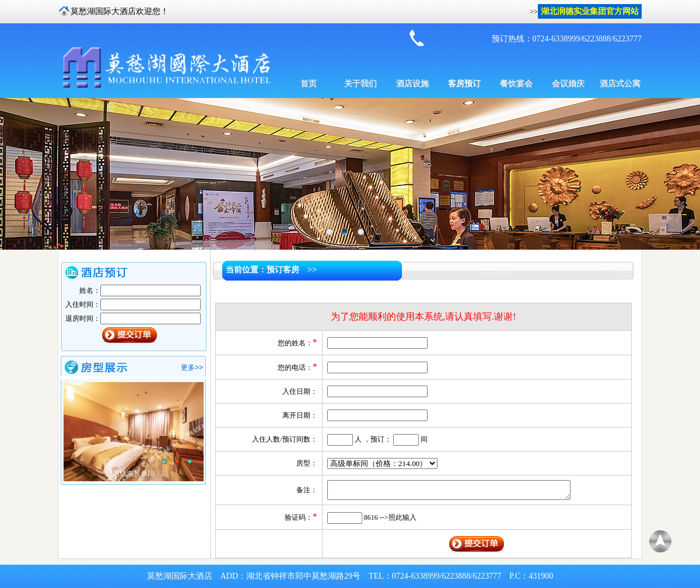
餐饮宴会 (516, 84)
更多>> (192, 367)
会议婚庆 (568, 84)
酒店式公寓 (620, 84)
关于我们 (360, 84)
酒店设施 (412, 84)
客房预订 (464, 84)
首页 (309, 84)
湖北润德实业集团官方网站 (590, 11)
